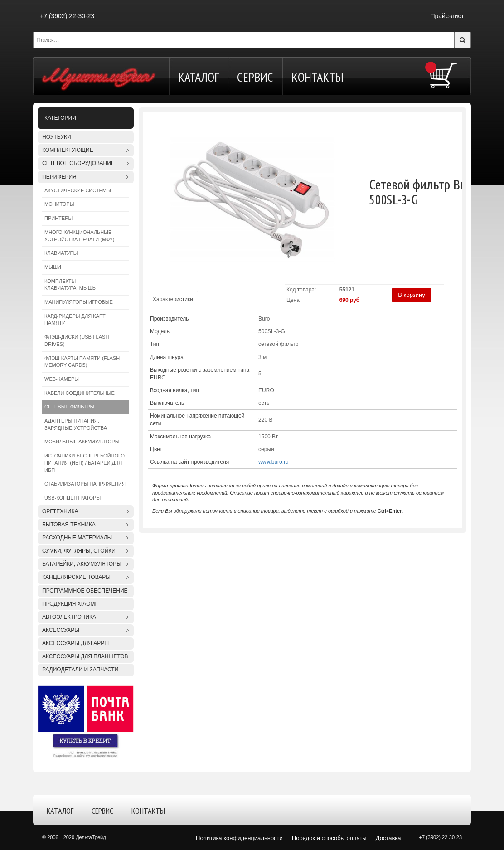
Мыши (53, 267)
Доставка (388, 838)
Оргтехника (60, 511)
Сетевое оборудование (78, 163)
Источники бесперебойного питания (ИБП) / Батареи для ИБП (85, 463)
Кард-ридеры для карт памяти (75, 320)
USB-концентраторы (73, 498)
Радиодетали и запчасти (80, 670)
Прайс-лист (447, 16)
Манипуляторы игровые (79, 302)
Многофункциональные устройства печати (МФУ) (79, 236)
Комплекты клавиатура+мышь (70, 285)
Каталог (199, 77)
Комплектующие (68, 150)
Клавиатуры (61, 253)
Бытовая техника (69, 525)
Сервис (255, 77)
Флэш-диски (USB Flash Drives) (77, 340)
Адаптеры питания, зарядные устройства (76, 424)
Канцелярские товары (76, 577)
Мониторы (59, 204)
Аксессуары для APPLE (77, 643)
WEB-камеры (62, 379)
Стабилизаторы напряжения (85, 484)
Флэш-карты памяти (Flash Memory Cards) (82, 362)
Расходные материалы (77, 538)
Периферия (59, 177)
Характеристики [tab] (173, 299)
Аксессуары (61, 630)
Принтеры (58, 218)
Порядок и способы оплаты (329, 838)
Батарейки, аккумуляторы (82, 564)
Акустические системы (78, 190)
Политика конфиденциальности (239, 838)
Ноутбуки (57, 137)
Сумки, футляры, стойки (79, 551)
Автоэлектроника (69, 617)
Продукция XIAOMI (69, 604)
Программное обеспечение (85, 591)
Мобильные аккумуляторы (82, 442)
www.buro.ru (274, 462)
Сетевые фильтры (69, 407)
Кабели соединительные (80, 393)
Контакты (317, 77)
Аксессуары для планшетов (85, 656)
